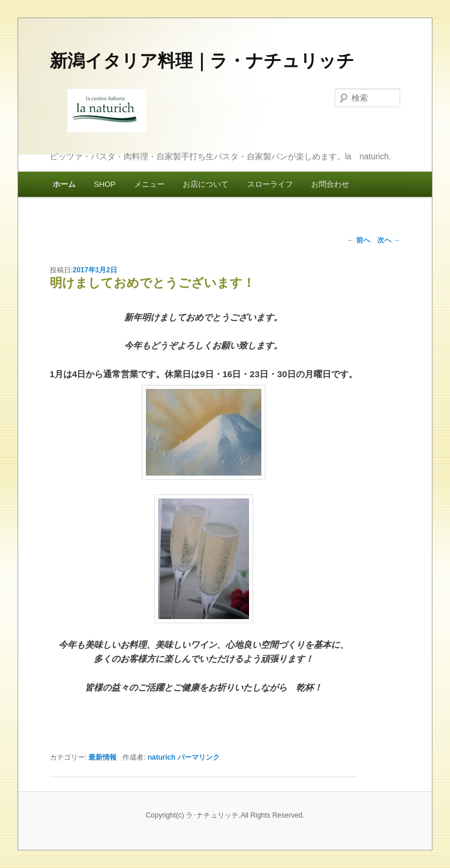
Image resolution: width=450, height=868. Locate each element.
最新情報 (103, 757)
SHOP (105, 184)
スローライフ (270, 184)
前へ (359, 240)
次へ (389, 240)
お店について (206, 184)
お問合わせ (330, 184)
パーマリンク (199, 757)
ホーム (64, 184)
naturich (161, 757)
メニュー (149, 184)
